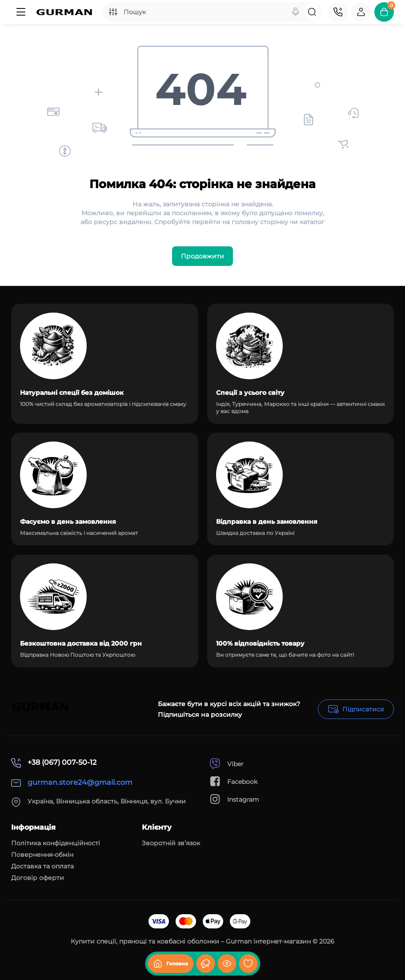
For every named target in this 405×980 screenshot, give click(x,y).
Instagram (234, 799)
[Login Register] (361, 12)
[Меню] (21, 12)
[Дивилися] (205, 964)
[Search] (296, 12)
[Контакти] (338, 12)
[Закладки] (248, 964)
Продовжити (202, 256)
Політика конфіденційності (56, 843)
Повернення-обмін (42, 855)
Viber (227, 764)
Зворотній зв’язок (171, 843)
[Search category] (113, 12)
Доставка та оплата (42, 866)
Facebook (233, 781)
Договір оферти (38, 878)
